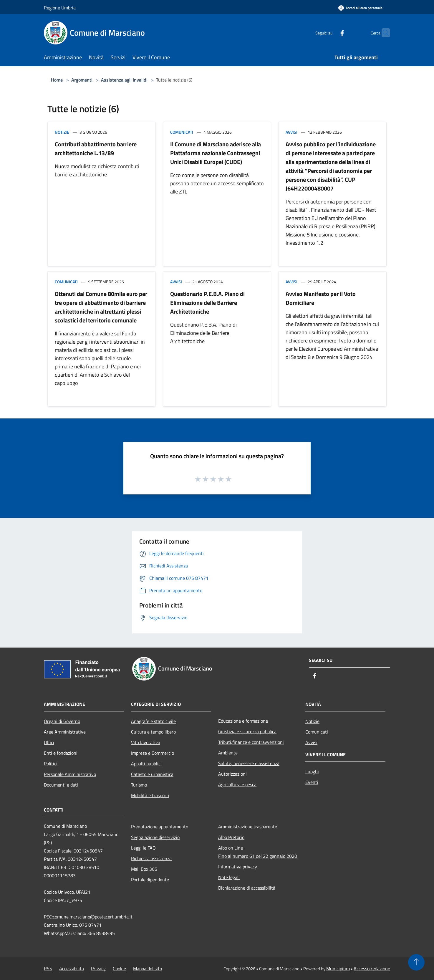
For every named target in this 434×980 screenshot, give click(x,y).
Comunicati (182, 132)
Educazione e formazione (243, 721)
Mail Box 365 (144, 869)
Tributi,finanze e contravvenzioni (251, 742)
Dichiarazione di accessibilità (247, 888)
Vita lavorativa (146, 742)
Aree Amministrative (65, 732)
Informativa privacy (238, 867)
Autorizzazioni (232, 774)
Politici (51, 764)
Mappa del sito (148, 969)
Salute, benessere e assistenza (249, 763)
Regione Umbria (60, 8)
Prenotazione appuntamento (160, 827)
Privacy (98, 969)
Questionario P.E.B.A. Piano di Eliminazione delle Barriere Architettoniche (207, 303)
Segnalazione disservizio (155, 837)
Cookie (119, 969)
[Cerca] (383, 33)
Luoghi (312, 772)
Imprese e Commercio (153, 753)
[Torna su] (416, 962)
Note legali (229, 877)
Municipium (338, 969)
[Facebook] (331, 33)
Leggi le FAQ (143, 848)
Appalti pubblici (146, 764)
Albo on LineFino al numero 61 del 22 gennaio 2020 (258, 852)
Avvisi (291, 132)
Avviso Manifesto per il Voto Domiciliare (321, 298)
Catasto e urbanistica (152, 774)
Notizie (62, 132)
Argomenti (82, 80)
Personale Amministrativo (70, 774)
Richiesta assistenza (151, 858)
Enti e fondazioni (61, 753)
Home (57, 80)
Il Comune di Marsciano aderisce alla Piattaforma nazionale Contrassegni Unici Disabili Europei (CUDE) (216, 153)
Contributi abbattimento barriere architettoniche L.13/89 (96, 149)
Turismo (139, 785)
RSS (48, 969)
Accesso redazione (372, 969)
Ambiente (228, 753)
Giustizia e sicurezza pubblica (247, 731)
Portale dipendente (150, 880)
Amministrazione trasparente (248, 827)
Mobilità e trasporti (150, 795)
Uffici (49, 742)
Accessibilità (72, 969)
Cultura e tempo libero (153, 732)
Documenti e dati (61, 785)
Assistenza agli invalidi (124, 80)
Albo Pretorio (231, 837)
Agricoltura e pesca (237, 784)
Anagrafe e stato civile (153, 721)
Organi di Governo (62, 721)
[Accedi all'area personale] (360, 8)
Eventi (312, 782)
